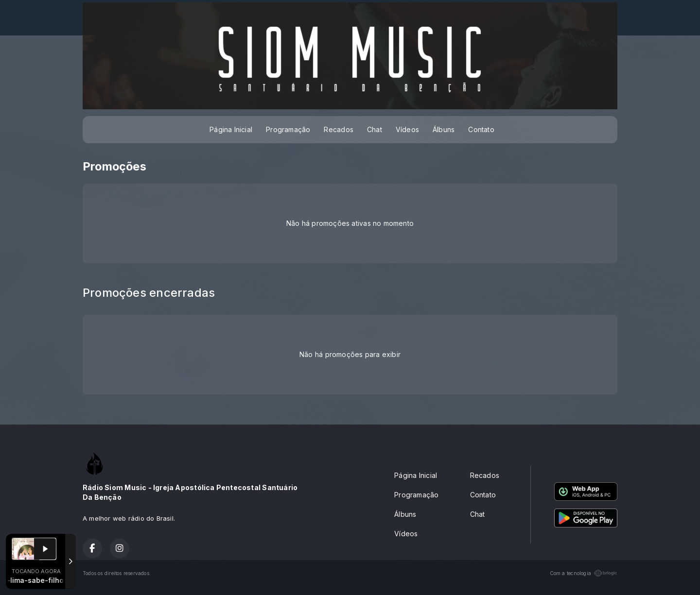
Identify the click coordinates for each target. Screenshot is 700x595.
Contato (481, 129)
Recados (338, 129)
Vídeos (407, 129)
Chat (375, 129)
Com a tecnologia (584, 573)
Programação (288, 129)
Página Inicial (231, 129)
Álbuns (444, 129)
